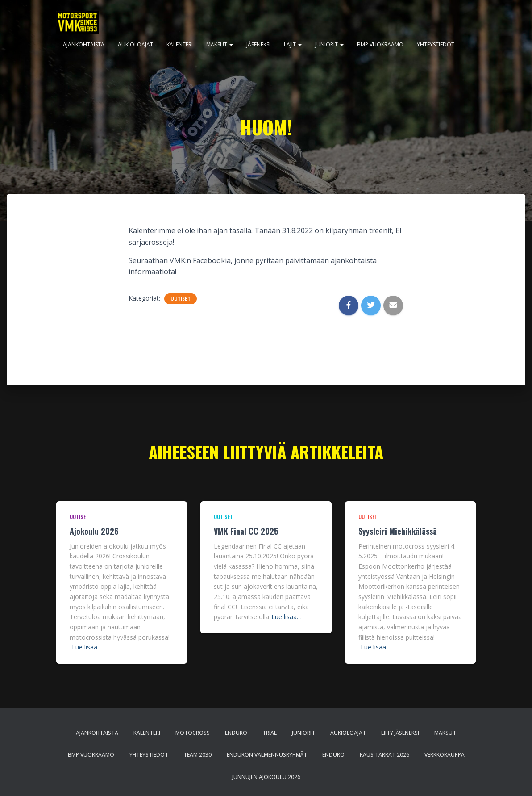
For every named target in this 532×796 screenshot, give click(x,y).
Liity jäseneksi (400, 733)
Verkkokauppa (445, 755)
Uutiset (181, 299)
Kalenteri (180, 44)
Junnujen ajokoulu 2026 (266, 777)
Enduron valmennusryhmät (267, 755)
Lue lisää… (87, 647)
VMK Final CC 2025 (246, 531)
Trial (270, 733)
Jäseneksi (258, 44)
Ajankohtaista (84, 44)
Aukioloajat (135, 44)
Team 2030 (197, 755)
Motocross (193, 733)
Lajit (293, 44)
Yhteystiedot (436, 44)
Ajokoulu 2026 (94, 531)
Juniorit (329, 44)
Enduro (236, 733)
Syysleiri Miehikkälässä (398, 531)
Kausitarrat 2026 (384, 755)
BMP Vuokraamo (380, 44)
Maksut (220, 44)
